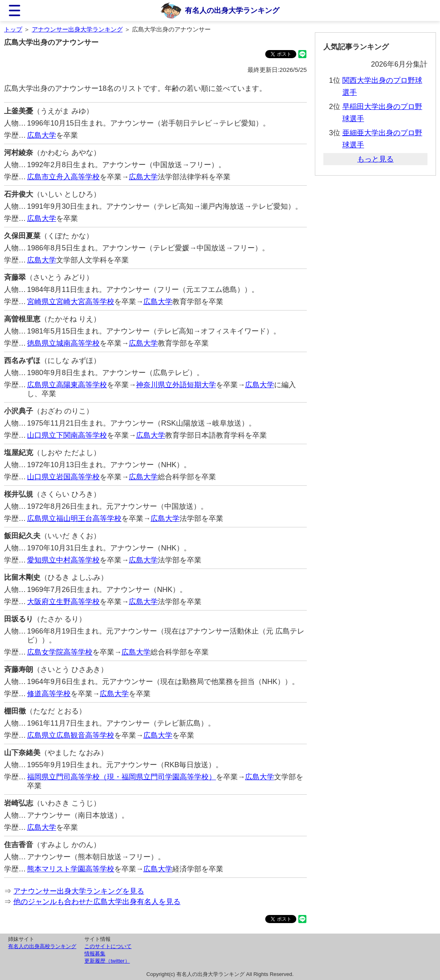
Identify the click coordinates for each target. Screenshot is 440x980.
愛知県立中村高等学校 (63, 560)
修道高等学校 (49, 694)
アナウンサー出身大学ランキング (77, 29)
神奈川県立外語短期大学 (176, 385)
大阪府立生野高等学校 (63, 602)
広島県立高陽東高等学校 (67, 385)
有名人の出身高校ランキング (42, 946)
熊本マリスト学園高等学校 (71, 869)
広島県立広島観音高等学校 (71, 735)
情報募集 (95, 954)
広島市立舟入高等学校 (63, 177)
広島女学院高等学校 (60, 652)
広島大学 (42, 135)
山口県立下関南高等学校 (67, 435)
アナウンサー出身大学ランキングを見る (79, 891)
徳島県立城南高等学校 (63, 343)
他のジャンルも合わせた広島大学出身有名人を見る (97, 902)
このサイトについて (108, 946)
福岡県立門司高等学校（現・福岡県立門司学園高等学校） (122, 777)
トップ (13, 29)
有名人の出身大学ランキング (232, 10)
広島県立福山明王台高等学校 (74, 518)
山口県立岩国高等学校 (63, 477)
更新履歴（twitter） (107, 961)
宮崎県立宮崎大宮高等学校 (71, 302)
